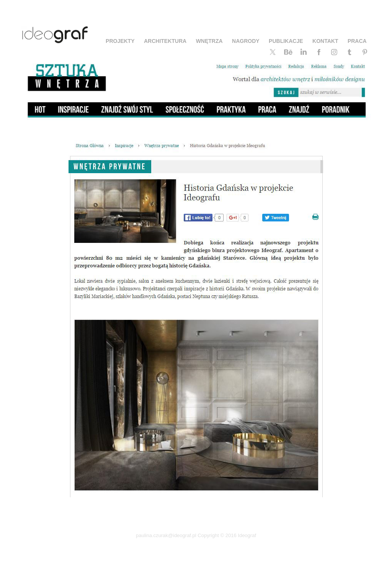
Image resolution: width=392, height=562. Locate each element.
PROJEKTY (120, 41)
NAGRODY (246, 41)
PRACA (357, 41)
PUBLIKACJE (286, 41)
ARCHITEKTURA (165, 41)
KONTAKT (325, 41)
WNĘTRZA (209, 41)
